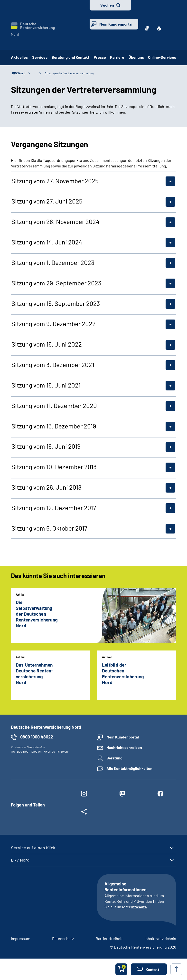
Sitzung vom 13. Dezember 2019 (54, 426)
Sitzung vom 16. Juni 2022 (47, 344)
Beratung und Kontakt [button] (70, 57)
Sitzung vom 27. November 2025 (55, 181)
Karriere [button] (117, 57)
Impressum (21, 938)
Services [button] (40, 57)
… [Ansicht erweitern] (35, 73)
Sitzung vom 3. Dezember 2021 (53, 365)
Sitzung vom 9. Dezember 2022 (54, 324)
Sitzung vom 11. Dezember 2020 (54, 406)
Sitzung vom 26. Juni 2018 (47, 487)
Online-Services (162, 57)
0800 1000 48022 (37, 737)
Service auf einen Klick (33, 848)
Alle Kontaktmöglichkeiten (129, 768)
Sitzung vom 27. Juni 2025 (47, 201)
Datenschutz (63, 938)
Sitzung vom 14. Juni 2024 (47, 242)
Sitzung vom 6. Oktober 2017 (49, 528)
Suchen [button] (107, 5)
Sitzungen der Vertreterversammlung (69, 73)
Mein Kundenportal (116, 24)
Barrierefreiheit (109, 938)
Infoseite (139, 907)
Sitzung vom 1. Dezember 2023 (53, 262)
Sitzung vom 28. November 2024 (55, 222)
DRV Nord (20, 860)
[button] (149, 969)
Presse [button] (100, 57)
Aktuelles (19, 57)
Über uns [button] (136, 57)
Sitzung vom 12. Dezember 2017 (54, 508)
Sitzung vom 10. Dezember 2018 (54, 467)
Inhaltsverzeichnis (160, 938)
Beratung (114, 758)
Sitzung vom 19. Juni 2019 (46, 446)
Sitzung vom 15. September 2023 (56, 303)
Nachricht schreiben (124, 747)
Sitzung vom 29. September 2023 (56, 283)
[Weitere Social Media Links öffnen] (84, 813)
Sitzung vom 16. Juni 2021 (46, 385)
